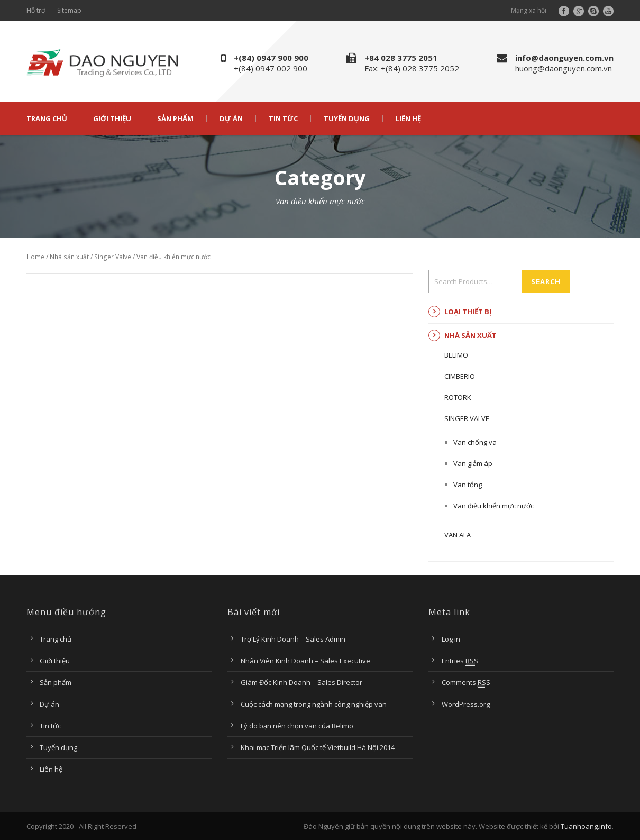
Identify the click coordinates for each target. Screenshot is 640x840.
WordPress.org (466, 704)
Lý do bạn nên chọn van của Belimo (297, 726)
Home (35, 257)
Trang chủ (47, 119)
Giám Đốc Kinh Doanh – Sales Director (301, 682)
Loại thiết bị (468, 312)
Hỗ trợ (36, 10)
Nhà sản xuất (69, 257)
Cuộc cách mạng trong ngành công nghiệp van (314, 704)
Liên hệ (408, 119)
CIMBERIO (460, 376)
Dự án (231, 119)
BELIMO (456, 355)
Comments (466, 683)
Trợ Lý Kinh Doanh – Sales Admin (293, 639)
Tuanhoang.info (586, 826)
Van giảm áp (473, 463)
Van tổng (468, 485)
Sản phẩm (175, 119)
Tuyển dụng (347, 119)
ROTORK (458, 397)
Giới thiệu (112, 119)
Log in (451, 639)
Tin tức (283, 119)
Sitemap (69, 10)
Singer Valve (113, 257)
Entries (460, 661)
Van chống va (475, 442)
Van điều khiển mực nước (493, 506)
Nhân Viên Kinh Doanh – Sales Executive (305, 661)
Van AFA (458, 535)
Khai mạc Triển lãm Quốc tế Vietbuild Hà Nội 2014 (318, 747)
